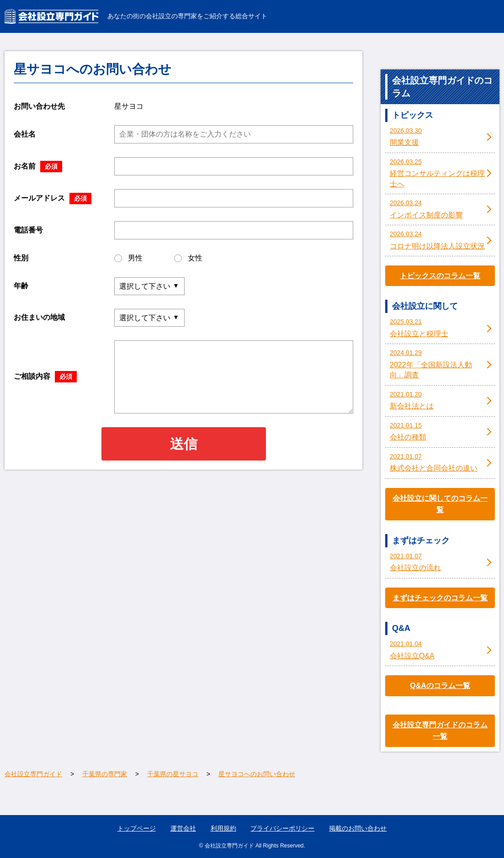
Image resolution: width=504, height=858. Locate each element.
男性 (128, 258)
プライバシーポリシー (282, 828)
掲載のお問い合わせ (358, 828)
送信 (184, 444)
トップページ (137, 828)
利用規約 (223, 828)
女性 (188, 258)
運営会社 (183, 828)
